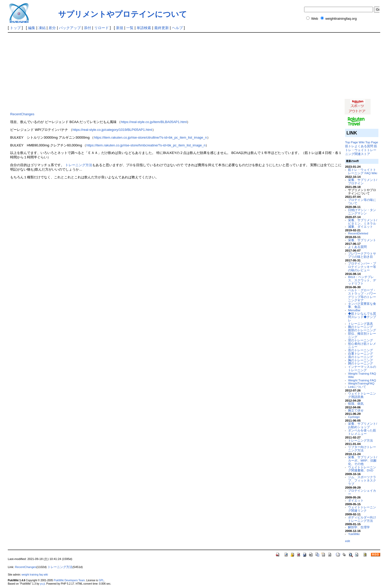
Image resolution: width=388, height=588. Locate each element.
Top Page (352, 142)
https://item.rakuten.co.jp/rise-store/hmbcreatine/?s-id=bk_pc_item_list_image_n (146, 145)
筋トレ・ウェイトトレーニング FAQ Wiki (363, 171)
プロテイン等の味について (362, 201)
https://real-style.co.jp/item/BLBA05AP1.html (154, 122)
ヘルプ (177, 28)
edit (348, 541)
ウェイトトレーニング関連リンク (362, 509)
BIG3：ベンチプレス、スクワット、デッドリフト (362, 280)
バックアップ (70, 28)
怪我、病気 (356, 404)
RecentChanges (22, 114)
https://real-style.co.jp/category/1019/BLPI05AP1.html (112, 130)
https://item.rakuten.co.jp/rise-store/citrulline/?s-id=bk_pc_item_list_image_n (150, 137)
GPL (101, 580)
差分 (52, 28)
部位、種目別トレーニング (362, 335)
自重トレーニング (360, 353)
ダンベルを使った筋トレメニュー (362, 432)
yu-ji (42, 584)
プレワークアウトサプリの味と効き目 (362, 255)
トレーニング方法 (79, 165)
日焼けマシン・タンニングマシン (362, 212)
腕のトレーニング (360, 327)
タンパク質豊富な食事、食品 (362, 305)
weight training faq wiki (35, 575)
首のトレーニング (360, 350)
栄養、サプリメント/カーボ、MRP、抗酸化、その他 (362, 460)
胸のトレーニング (360, 360)
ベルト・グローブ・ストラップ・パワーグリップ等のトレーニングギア (362, 295)
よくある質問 (357, 247)
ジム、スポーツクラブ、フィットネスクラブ (362, 480)
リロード (102, 28)
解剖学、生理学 (359, 527)
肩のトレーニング (360, 357)
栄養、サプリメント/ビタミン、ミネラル (362, 222)
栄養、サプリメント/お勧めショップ (362, 425)
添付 (88, 28)
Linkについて (357, 387)
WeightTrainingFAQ (361, 383)
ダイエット (356, 500)
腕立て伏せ (356, 410)
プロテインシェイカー (362, 492)
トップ (15, 28)
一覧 (130, 28)
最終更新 (162, 28)
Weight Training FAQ (362, 380)
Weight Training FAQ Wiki (362, 375)
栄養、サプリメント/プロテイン (362, 181)
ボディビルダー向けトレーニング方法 (362, 519)
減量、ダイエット (360, 227)
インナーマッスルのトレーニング (362, 368)
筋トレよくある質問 (359, 146)
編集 (32, 28)
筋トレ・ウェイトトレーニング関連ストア (361, 150)
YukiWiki (354, 534)
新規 (120, 28)
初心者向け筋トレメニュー (362, 345)
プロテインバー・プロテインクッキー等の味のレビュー (362, 267)
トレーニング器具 (360, 324)
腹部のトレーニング (362, 330)
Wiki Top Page (368, 142)
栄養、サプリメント (362, 240)
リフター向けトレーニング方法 (362, 449)
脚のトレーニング (360, 363)
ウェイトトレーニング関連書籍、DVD (362, 469)
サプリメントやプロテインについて (123, 14)
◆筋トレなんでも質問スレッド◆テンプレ (362, 317)
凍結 (42, 28)
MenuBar (354, 310)
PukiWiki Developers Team (69, 580)
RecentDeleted (358, 233)
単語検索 (144, 28)
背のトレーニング (360, 340)
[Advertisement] (132, 72)
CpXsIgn (354, 417)
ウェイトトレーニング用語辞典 (362, 395)
